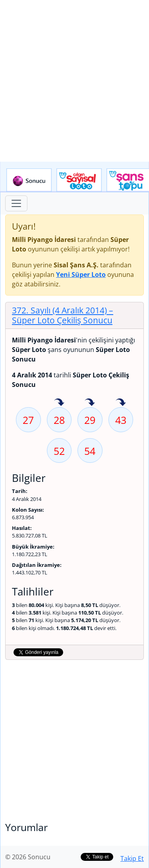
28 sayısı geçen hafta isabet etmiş (59, 403)
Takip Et (132, 858)
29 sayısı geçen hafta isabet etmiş (90, 403)
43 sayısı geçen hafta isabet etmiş (121, 403)
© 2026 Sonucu (28, 857)
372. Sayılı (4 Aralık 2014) (63, 315)
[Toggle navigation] (16, 203)
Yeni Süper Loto (81, 275)
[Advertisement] (74, 81)
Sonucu (29, 180)
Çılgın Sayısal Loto (79, 180)
